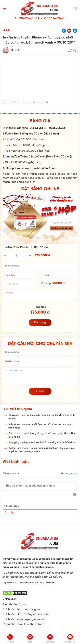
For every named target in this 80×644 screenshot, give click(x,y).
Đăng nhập (69, 474)
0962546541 (29, 18)
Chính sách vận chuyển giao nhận (24, 619)
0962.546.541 (38, 128)
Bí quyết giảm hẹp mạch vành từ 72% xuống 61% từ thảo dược (42, 443)
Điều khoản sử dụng (15, 605)
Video (6, 30)
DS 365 (15, 50)
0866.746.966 (57, 128)
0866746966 (54, 18)
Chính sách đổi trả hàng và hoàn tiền (26, 614)
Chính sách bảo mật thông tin (21, 609)
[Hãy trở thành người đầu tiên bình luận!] (40, 486)
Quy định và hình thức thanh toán (23, 624)
